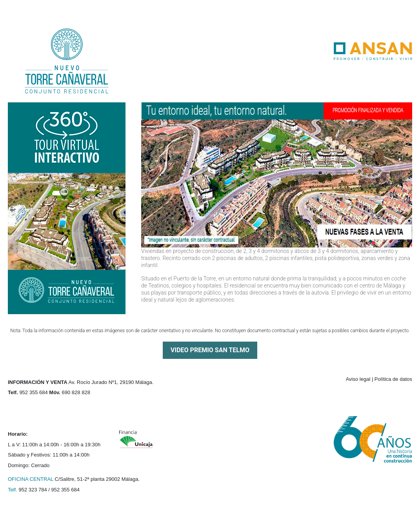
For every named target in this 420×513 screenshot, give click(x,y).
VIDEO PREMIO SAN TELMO (210, 350)
